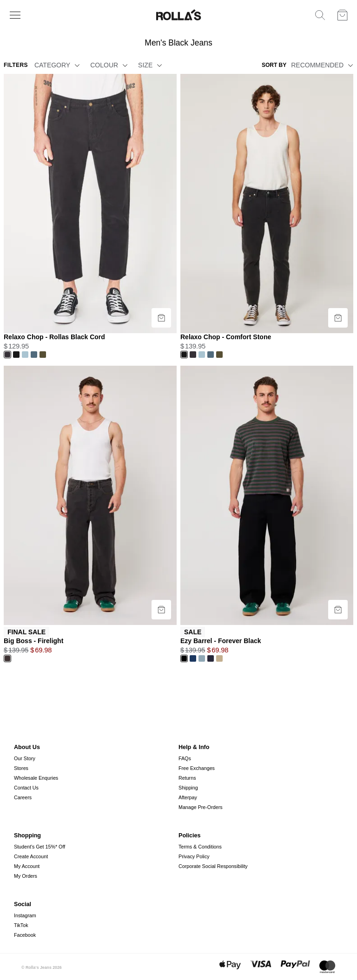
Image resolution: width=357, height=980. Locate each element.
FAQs (185, 758)
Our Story (25, 758)
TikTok (21, 925)
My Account (27, 866)
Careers (23, 797)
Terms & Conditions (200, 847)
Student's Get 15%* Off (40, 847)
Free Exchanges (197, 768)
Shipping (188, 788)
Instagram (25, 915)
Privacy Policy (194, 856)
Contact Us (26, 788)
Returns (187, 778)
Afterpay (188, 797)
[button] (76, 65)
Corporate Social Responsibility (213, 866)
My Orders (26, 876)
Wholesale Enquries (36, 778)
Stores (21, 768)
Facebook (25, 935)
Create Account (31, 856)
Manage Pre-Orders (201, 807)
